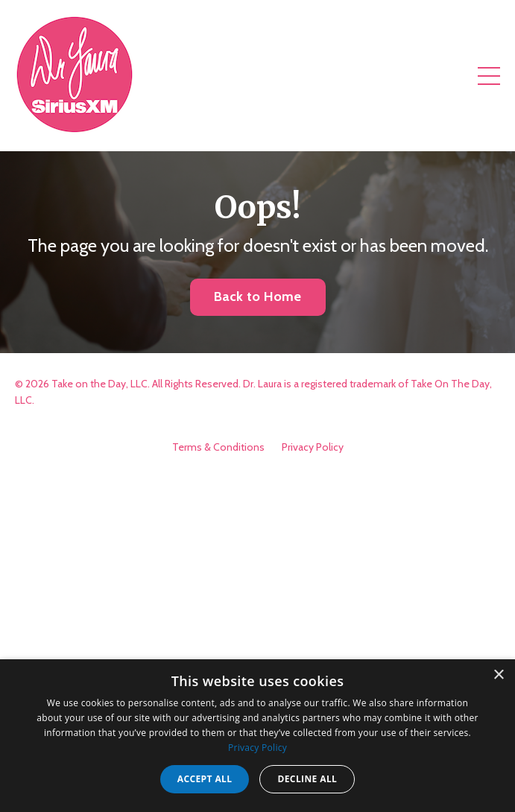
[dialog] (257, 736)
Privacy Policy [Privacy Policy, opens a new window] (257, 748)
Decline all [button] (307, 779)
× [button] (498, 675)
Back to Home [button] (258, 296)
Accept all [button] (205, 779)
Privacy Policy (313, 447)
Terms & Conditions (218, 447)
